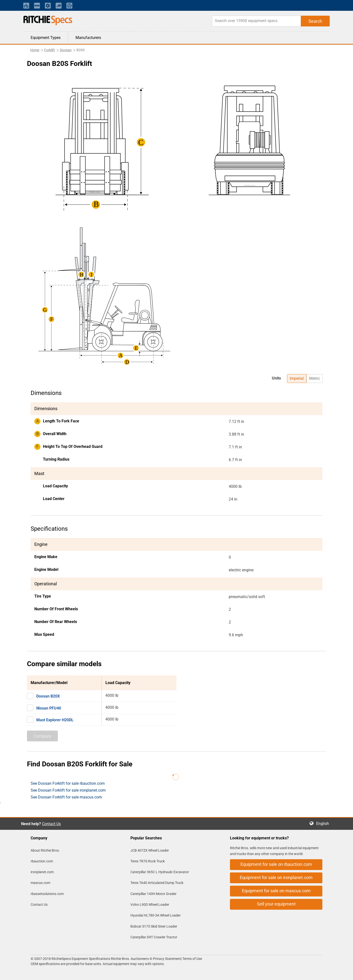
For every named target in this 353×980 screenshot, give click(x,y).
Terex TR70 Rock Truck (148, 861)
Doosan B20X (48, 696)
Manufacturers (88, 38)
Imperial (297, 378)
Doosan (66, 50)
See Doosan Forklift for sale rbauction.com (68, 783)
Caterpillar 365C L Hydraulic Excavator (160, 872)
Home (35, 50)
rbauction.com (42, 861)
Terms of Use (192, 959)
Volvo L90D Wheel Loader (150, 905)
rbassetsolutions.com (47, 894)
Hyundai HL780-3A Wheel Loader (156, 915)
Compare (42, 736)
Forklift (50, 50)
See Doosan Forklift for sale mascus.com (66, 797)
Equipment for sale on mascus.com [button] (276, 891)
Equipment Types (46, 38)
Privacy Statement (167, 959)
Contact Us (51, 824)
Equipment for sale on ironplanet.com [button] (276, 877)
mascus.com (40, 883)
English (324, 824)
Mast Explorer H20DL (55, 720)
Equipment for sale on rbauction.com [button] (276, 864)
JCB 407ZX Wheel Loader (150, 850)
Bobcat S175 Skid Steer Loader (154, 926)
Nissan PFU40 (49, 708)
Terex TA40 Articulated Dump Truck (157, 883)
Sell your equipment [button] (276, 904)
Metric (315, 378)
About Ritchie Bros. (45, 850)
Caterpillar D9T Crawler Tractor (154, 937)
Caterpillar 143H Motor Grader (153, 894)
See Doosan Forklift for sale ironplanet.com (68, 790)
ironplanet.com (42, 872)
